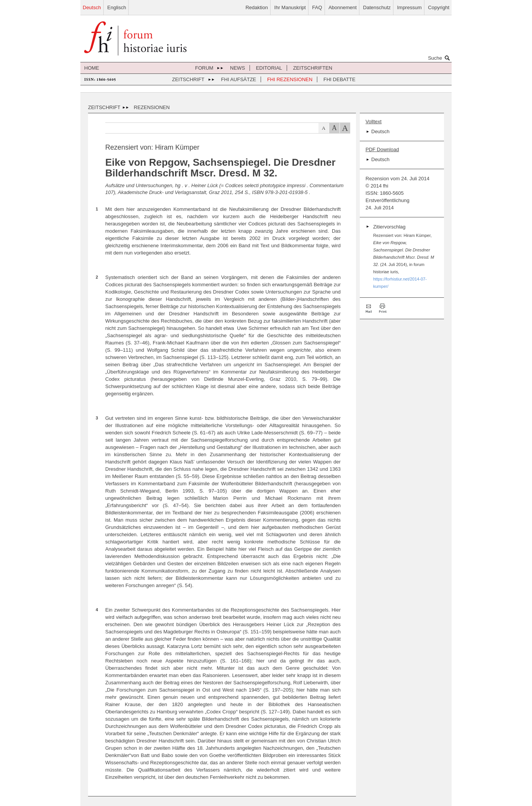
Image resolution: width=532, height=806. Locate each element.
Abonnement (343, 7)
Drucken (383, 308)
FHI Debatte (339, 79)
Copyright (439, 7)
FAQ (317, 7)
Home (92, 68)
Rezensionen (152, 107)
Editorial (269, 68)
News (237, 68)
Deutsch (92, 7)
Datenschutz (377, 7)
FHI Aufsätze (239, 79)
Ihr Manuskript (290, 7)
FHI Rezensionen (290, 79)
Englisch (117, 7)
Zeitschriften (313, 68)
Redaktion (257, 7)
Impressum (409, 7)
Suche (440, 58)
